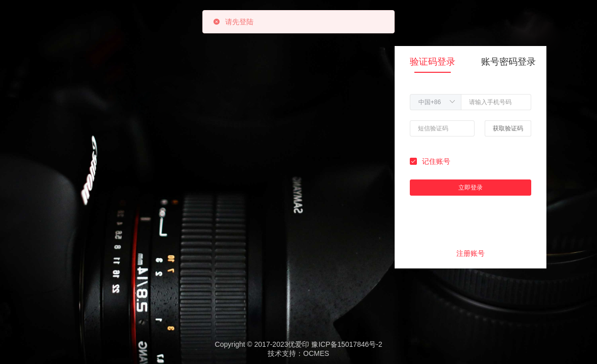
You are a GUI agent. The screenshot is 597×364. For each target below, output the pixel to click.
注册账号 (471, 253)
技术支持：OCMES (298, 353)
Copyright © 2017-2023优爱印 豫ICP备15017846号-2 (299, 344)
